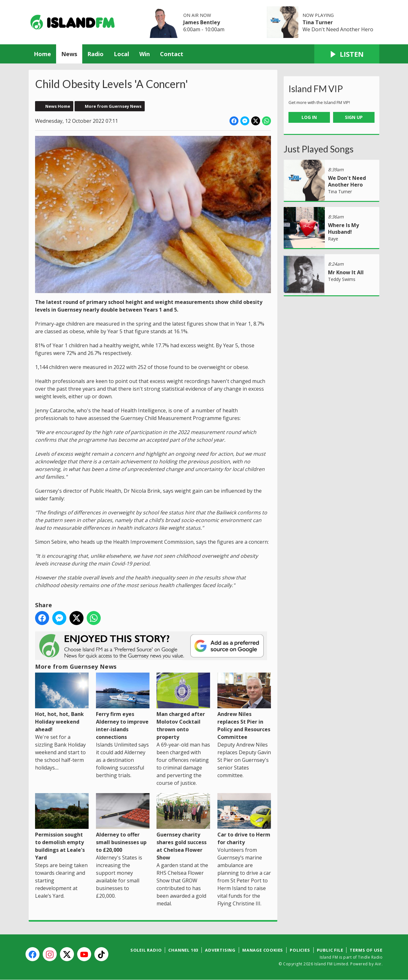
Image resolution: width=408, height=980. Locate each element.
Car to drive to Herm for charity (244, 819)
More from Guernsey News (113, 106)
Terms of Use (366, 950)
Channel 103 (183, 950)
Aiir (378, 964)
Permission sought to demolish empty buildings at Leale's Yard (62, 827)
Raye (333, 239)
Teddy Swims (342, 279)
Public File (330, 950)
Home (42, 54)
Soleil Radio (146, 950)
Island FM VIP (316, 89)
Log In (309, 117)
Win (145, 54)
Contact (172, 54)
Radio (95, 54)
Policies (300, 950)
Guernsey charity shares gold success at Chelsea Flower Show (183, 827)
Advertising (220, 950)
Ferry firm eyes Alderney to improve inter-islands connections (123, 706)
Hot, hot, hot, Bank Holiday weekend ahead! (62, 702)
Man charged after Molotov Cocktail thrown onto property (183, 706)
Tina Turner (318, 22)
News (69, 54)
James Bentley (202, 22)
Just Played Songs (319, 149)
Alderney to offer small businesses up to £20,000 (123, 823)
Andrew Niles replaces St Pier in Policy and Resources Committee (244, 706)
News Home (58, 106)
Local (121, 54)
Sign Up (354, 117)
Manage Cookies (263, 950)
